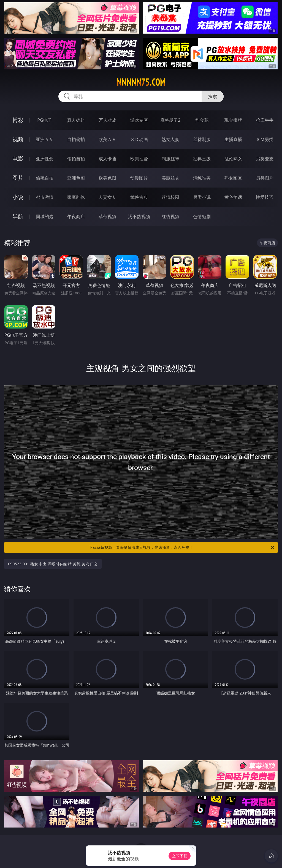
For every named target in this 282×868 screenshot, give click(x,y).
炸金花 (202, 120)
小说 (18, 197)
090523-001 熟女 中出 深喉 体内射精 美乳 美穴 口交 (53, 564)
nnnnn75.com (141, 82)
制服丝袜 (170, 159)
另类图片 (265, 178)
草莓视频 (107, 216)
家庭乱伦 (76, 197)
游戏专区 (139, 120)
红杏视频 (170, 216)
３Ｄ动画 (139, 139)
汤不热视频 (139, 216)
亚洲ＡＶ (45, 139)
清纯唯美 (202, 178)
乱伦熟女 (233, 159)
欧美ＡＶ (107, 139)
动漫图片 (139, 178)
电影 (18, 158)
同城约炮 (45, 216)
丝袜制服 (202, 139)
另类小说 (202, 197)
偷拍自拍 (76, 159)
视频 (18, 139)
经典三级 (202, 159)
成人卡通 (107, 159)
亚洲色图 (76, 178)
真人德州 (76, 120)
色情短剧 (202, 216)
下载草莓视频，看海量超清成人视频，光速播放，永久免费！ (182, 547)
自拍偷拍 (76, 139)
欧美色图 (107, 178)
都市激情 (45, 197)
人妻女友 (107, 197)
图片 (18, 178)
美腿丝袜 (170, 178)
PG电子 (44, 120)
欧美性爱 (139, 159)
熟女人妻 (170, 139)
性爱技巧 (265, 197)
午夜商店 (76, 216)
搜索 (213, 96)
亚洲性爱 (45, 159)
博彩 (18, 120)
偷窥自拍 (45, 178)
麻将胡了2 (170, 120)
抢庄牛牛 (265, 120)
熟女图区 (233, 178)
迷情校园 (170, 197)
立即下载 (180, 856)
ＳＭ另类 (265, 139)
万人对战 (107, 120)
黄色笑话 (233, 197)
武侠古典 (139, 197)
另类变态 (265, 159)
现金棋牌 (233, 120)
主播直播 (233, 139)
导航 (18, 216)
